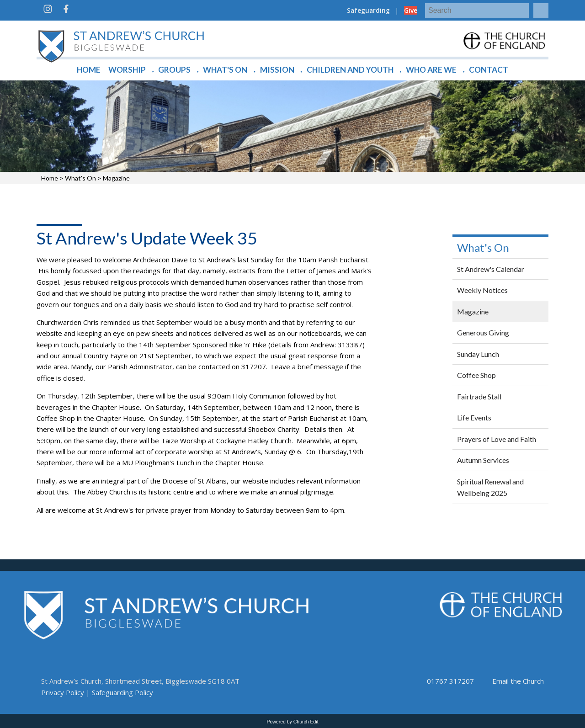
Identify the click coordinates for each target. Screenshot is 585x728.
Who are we (431, 70)
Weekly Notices (482, 290)
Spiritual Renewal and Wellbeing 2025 (490, 487)
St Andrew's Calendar (491, 269)
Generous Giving (483, 332)
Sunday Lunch (478, 354)
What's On (225, 70)
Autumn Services (483, 460)
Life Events (474, 417)
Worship (127, 70)
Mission (277, 70)
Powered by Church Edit (292, 722)
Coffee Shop (476, 375)
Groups (174, 70)
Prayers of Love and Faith (497, 439)
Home (89, 70)
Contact (489, 70)
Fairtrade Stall (479, 396)
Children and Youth (350, 70)
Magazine (116, 178)
